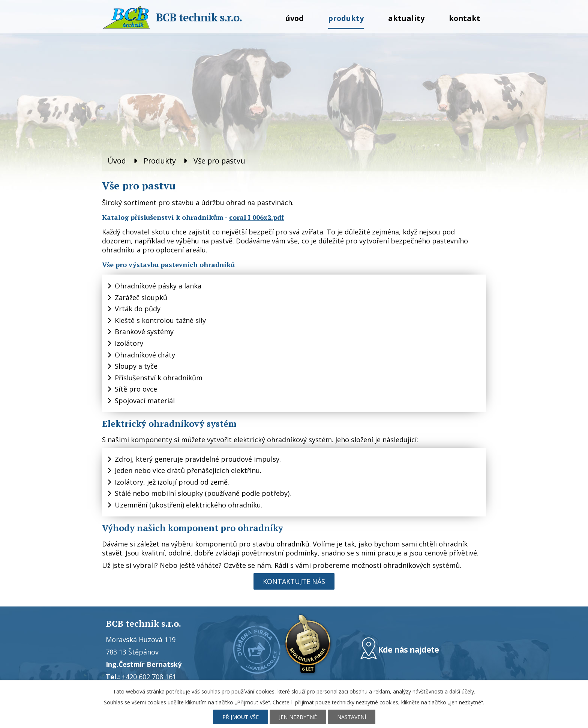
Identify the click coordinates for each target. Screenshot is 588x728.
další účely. (462, 691)
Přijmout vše (241, 717)
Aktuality (406, 18)
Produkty (346, 18)
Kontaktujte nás (294, 581)
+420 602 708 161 (149, 677)
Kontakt (465, 18)
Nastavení (352, 717)
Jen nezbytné (298, 717)
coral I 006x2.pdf (256, 217)
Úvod (295, 18)
